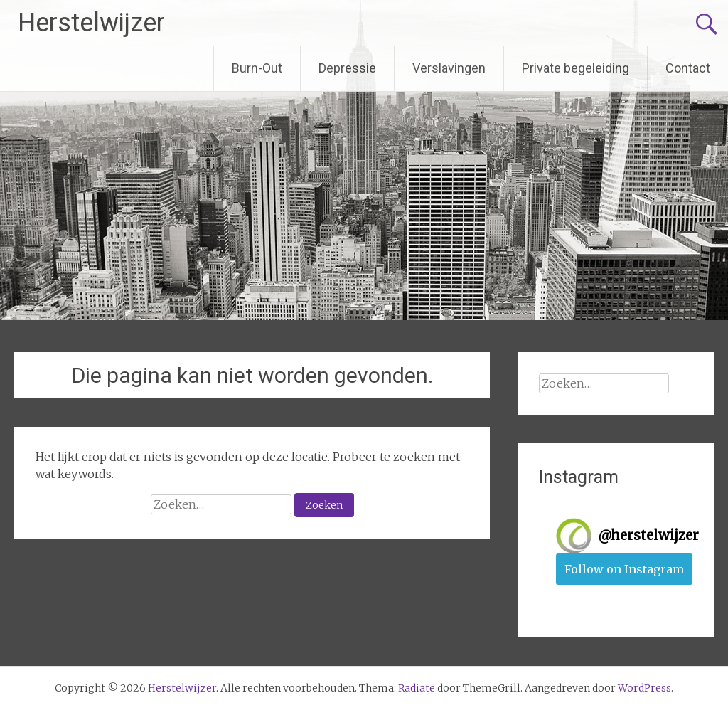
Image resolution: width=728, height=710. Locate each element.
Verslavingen (449, 68)
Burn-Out (257, 68)
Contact (688, 68)
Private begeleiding (576, 68)
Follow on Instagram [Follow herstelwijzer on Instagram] (624, 569)
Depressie (347, 68)
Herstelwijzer (91, 23)
